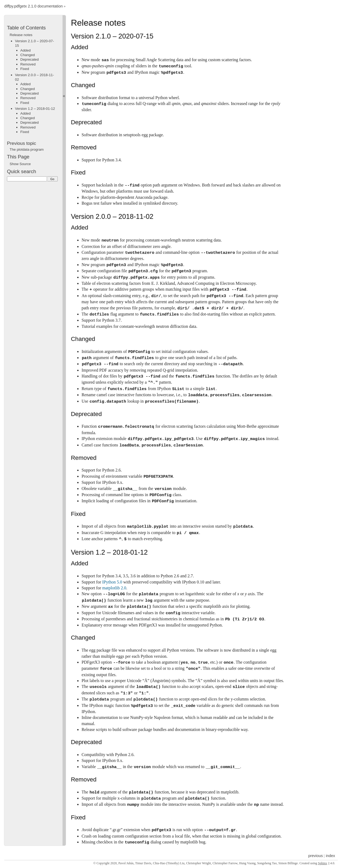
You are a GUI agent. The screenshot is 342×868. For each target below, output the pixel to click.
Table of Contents (26, 28)
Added (26, 50)
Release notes (21, 35)
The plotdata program (27, 149)
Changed (28, 55)
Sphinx (322, 863)
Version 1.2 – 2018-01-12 (35, 109)
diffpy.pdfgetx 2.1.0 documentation (34, 6)
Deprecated (30, 59)
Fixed (25, 69)
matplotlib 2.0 (114, 588)
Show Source (20, 164)
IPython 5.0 (112, 582)
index (331, 856)
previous (316, 856)
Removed (28, 64)
